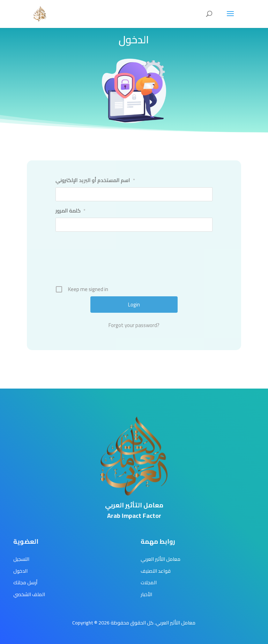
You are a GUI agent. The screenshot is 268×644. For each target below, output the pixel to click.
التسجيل (21, 559)
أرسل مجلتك (25, 583)
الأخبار (146, 594)
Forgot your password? (134, 325)
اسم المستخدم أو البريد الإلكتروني (95, 180)
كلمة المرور (70, 211)
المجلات (149, 583)
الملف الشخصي (29, 594)
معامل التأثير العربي (161, 559)
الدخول (20, 571)
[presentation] (135, 261)
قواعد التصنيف (156, 571)
